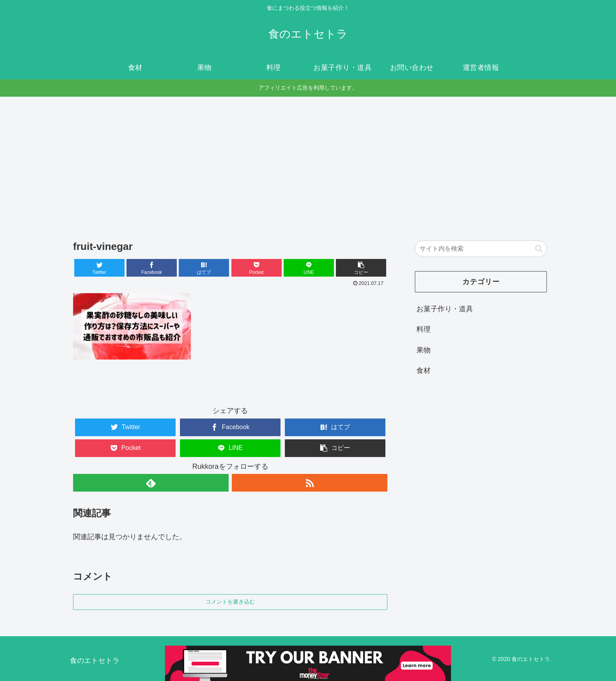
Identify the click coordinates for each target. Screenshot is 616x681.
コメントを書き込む (230, 602)
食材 (423, 371)
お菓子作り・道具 (445, 309)
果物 (423, 350)
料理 (423, 329)
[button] (361, 268)
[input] (481, 249)
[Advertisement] (308, 161)
